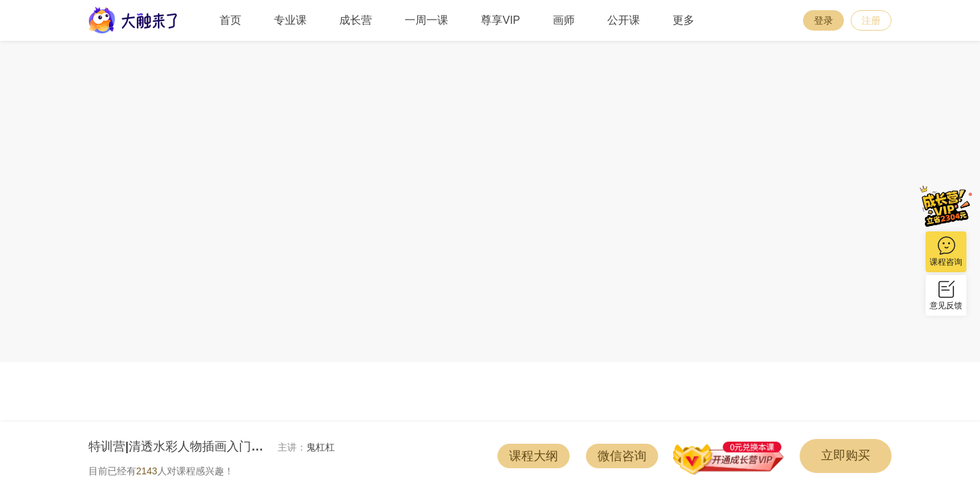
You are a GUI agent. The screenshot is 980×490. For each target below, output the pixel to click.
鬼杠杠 (321, 447)
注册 (871, 20)
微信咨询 (622, 456)
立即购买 (846, 455)
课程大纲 (534, 456)
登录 (823, 20)
